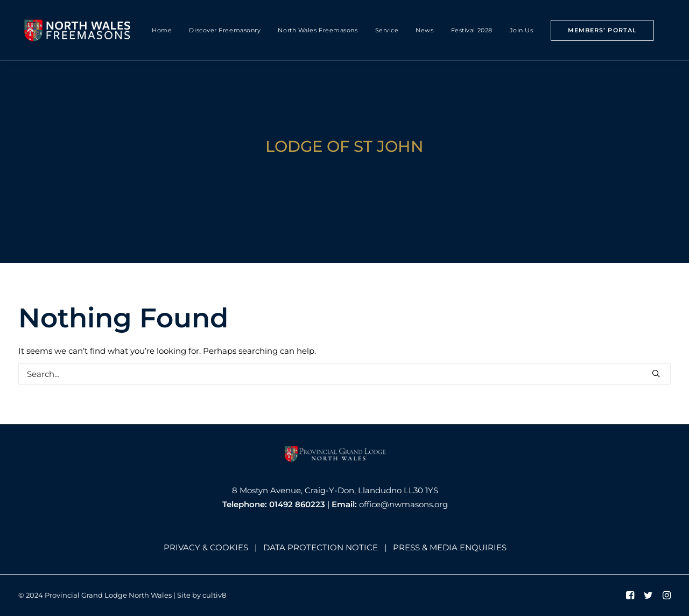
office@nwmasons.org (403, 504)
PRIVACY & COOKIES (206, 547)
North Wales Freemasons (318, 30)
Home (162, 30)
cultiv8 (214, 595)
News (424, 30)
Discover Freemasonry (225, 30)
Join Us (522, 30)
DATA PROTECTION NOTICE (321, 547)
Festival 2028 (472, 30)
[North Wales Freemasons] (78, 30)
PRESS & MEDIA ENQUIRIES (450, 547)
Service (387, 30)
